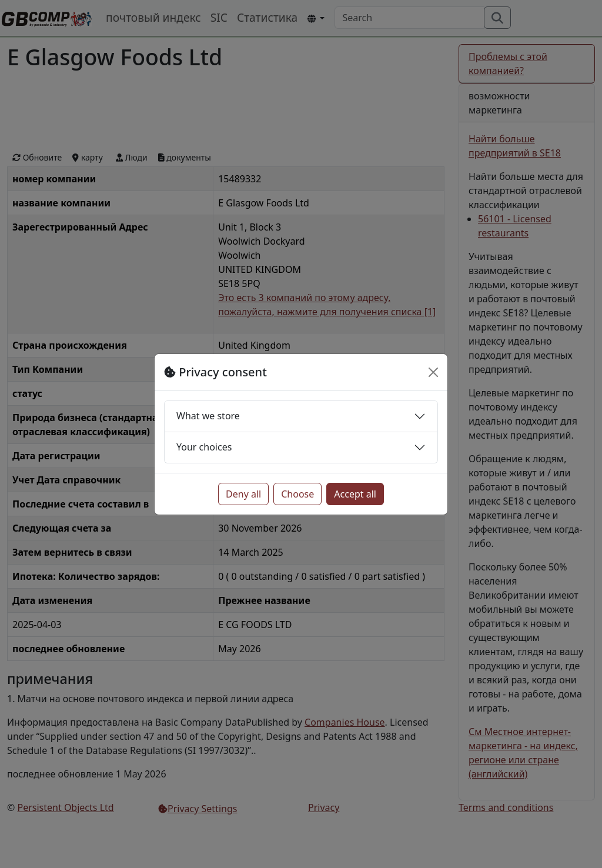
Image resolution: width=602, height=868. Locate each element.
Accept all (355, 494)
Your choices (204, 447)
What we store (208, 416)
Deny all (243, 494)
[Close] (433, 372)
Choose (297, 494)
